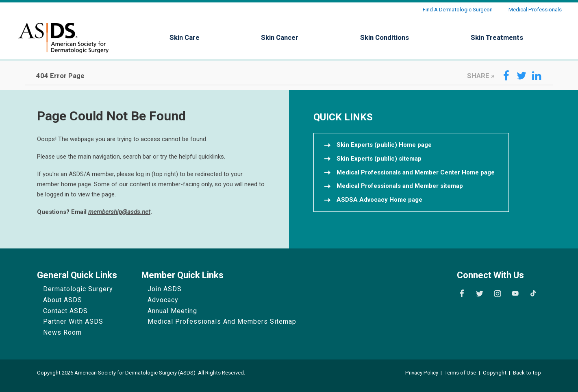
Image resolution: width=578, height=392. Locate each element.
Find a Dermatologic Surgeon (458, 10)
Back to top (527, 373)
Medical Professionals (535, 10)
